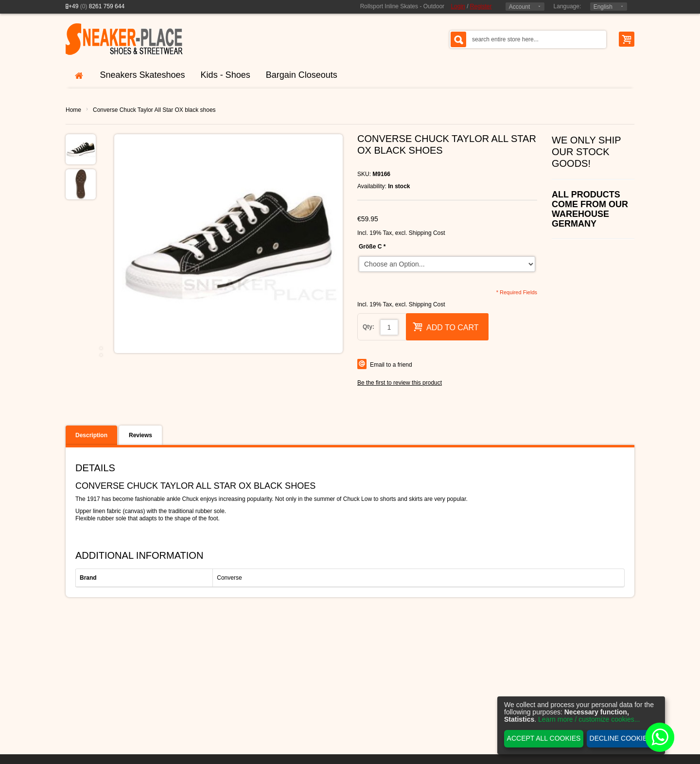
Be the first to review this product (400, 383)
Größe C (372, 247)
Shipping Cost (427, 233)
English (603, 7)
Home (73, 110)
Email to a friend (391, 365)
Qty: (368, 327)
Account (519, 7)
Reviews (140, 435)
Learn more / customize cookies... (589, 719)
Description (91, 435)
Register (481, 6)
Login (458, 6)
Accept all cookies (544, 738)
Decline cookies (621, 738)
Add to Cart (446, 327)
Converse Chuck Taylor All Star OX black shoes (154, 110)
